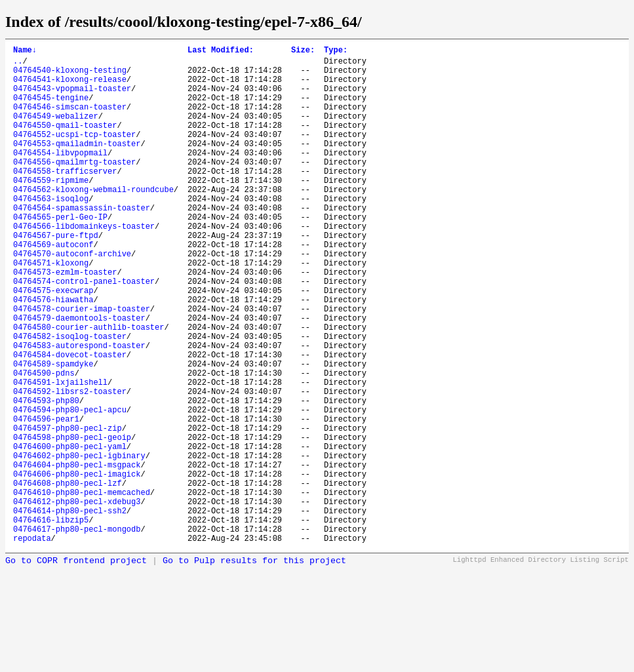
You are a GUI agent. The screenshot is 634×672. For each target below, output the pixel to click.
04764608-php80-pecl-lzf (68, 577)
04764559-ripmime (51, 209)
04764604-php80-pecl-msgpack (77, 555)
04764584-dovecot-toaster (70, 421)
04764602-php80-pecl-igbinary (79, 544)
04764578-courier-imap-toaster (82, 366)
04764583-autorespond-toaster (79, 410)
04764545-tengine (51, 109)
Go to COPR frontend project (76, 667)
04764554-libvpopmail (60, 176)
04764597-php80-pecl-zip (68, 510)
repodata (32, 644)
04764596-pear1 (46, 499)
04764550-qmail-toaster (65, 143)
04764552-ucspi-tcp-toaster (74, 154)
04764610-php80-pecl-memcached (82, 588)
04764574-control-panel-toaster (84, 332)
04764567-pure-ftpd (56, 276)
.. (18, 65)
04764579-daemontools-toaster (79, 377)
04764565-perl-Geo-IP (60, 254)
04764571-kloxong (51, 310)
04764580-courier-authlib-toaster (89, 388)
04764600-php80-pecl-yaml (70, 533)
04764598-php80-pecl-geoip (72, 522)
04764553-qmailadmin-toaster (77, 165)
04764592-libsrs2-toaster (70, 466)
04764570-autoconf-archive (72, 299)
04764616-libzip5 (51, 622)
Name (25, 51)
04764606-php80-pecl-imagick (77, 566)
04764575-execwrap (53, 343)
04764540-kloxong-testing (70, 76)
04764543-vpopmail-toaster (72, 98)
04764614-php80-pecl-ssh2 (70, 611)
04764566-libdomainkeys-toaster (84, 265)
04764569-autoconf (53, 287)
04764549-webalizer (56, 131)
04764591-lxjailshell (60, 455)
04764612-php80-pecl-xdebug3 (77, 600)
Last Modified (221, 51)
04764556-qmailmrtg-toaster (74, 187)
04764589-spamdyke (53, 432)
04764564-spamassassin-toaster (82, 243)
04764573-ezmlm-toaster (65, 321)
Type (336, 51)
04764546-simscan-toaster (70, 120)
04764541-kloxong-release (70, 87)
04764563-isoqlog (51, 232)
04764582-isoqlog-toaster (70, 399)
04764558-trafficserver (65, 198)
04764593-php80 (46, 477)
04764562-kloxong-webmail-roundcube (93, 221)
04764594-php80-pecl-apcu (70, 488)
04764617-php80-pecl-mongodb (77, 633)
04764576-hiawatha (53, 354)
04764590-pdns (44, 444)
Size (303, 51)
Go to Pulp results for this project (254, 667)
